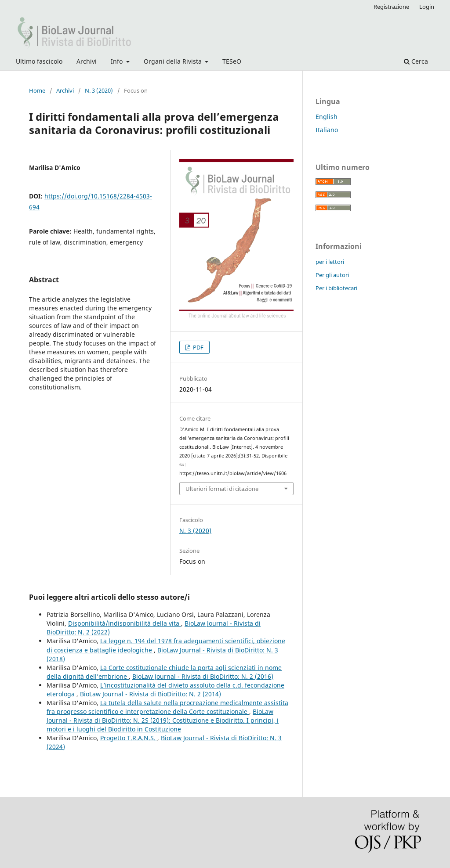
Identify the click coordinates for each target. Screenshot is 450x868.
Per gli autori (332, 275)
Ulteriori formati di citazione (222, 489)
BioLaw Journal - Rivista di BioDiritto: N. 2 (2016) (203, 676)
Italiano (327, 130)
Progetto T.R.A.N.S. (129, 738)
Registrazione (391, 7)
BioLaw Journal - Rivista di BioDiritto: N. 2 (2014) (151, 694)
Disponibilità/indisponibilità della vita (125, 623)
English (327, 117)
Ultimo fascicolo (39, 61)
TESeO (232, 61)
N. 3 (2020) (99, 90)
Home (37, 90)
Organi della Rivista (174, 61)
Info (118, 61)
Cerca (416, 61)
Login (427, 7)
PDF (198, 347)
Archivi (87, 61)
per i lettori (330, 262)
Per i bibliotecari (336, 288)
